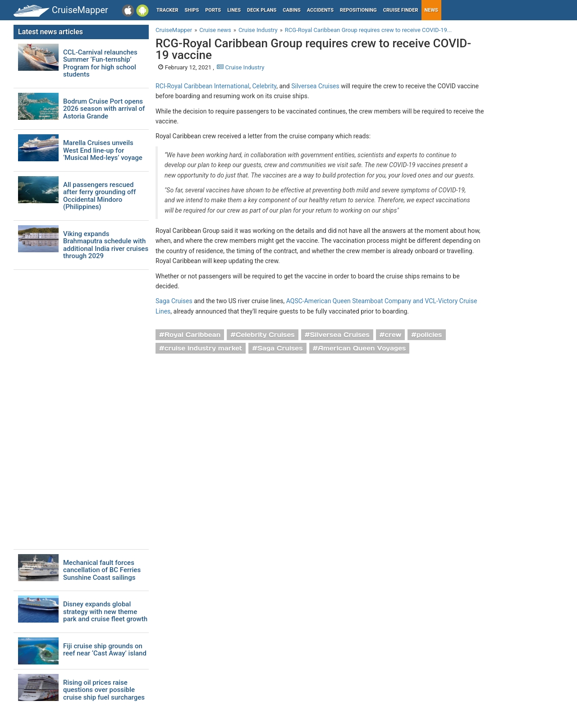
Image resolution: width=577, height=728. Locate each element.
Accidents (320, 10)
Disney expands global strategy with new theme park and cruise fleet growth (105, 612)
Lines (234, 10)
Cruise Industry (240, 67)
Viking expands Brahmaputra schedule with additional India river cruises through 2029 (106, 245)
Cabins (291, 10)
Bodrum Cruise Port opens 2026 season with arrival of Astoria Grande (104, 109)
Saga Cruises (174, 301)
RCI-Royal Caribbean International (202, 86)
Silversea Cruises (315, 86)
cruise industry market (203, 348)
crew (393, 335)
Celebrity (264, 86)
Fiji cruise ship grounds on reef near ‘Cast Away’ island (105, 650)
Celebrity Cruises (265, 335)
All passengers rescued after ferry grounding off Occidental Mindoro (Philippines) (99, 196)
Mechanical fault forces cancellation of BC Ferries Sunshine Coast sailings (102, 570)
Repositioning (358, 10)
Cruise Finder (401, 10)
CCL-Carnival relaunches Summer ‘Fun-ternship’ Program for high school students (100, 64)
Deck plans (262, 10)
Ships (192, 10)
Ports (213, 10)
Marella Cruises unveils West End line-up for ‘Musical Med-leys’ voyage (103, 150)
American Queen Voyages (362, 348)
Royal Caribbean (193, 335)
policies (429, 335)
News (431, 10)
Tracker (167, 10)
